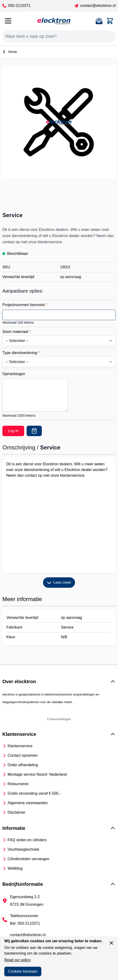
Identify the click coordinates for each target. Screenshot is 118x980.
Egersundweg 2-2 (25, 897)
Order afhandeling (23, 765)
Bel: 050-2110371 (25, 923)
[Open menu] (8, 21)
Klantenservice (20, 746)
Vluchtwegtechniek (23, 849)
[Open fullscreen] (59, 122)
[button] (59, 681)
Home (10, 52)
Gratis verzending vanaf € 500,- (34, 793)
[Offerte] (34, 431)
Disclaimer (17, 812)
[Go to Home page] (54, 21)
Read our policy (17, 960)
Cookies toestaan (23, 971)
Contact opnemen (23, 755)
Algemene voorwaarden (28, 803)
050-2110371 (16, 6)
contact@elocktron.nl (95, 6)
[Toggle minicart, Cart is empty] (110, 21)
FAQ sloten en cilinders (27, 840)
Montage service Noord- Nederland (37, 774)
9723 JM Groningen (27, 904)
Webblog (15, 868)
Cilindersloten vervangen (28, 859)
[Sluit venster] (111, 943)
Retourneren (18, 784)
